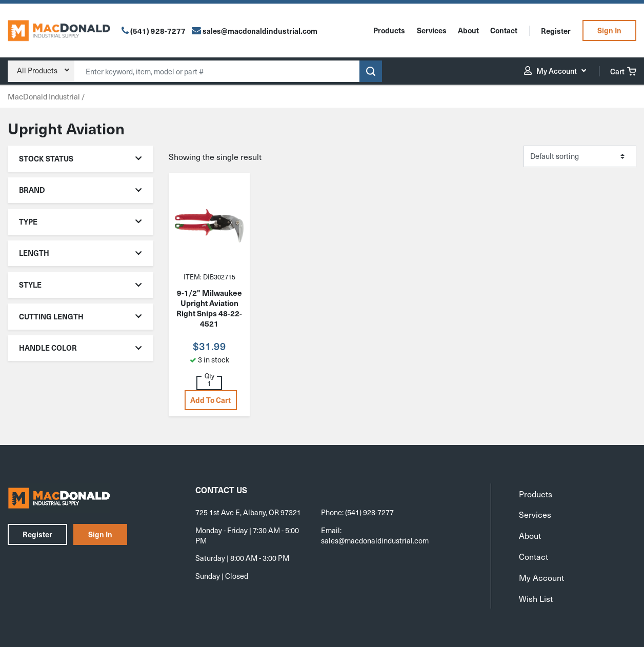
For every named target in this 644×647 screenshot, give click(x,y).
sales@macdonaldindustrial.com (375, 540)
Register (556, 31)
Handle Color (81, 348)
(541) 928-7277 (158, 31)
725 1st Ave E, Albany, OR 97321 (248, 512)
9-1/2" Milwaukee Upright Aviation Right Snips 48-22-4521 (209, 308)
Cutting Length (81, 316)
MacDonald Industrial (44, 96)
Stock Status (81, 158)
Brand (81, 190)
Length (81, 253)
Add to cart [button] (210, 400)
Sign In (609, 30)
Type (81, 221)
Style (81, 285)
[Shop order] (580, 156)
